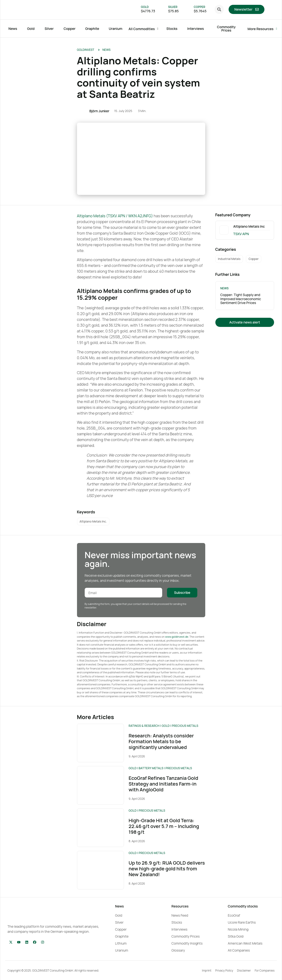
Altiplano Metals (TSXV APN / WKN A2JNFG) (115, 216)
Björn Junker (99, 111)
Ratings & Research (144, 726)
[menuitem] (270, 10)
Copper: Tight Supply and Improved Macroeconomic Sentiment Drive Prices (241, 299)
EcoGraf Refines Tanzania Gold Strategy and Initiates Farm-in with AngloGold (163, 784)
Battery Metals (151, 768)
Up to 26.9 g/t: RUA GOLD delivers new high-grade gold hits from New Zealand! (167, 869)
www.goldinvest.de (177, 637)
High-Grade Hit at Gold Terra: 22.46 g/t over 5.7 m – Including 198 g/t (164, 826)
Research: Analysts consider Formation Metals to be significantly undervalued (161, 741)
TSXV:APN (241, 234)
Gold (166, 726)
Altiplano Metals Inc (249, 226)
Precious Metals (185, 726)
